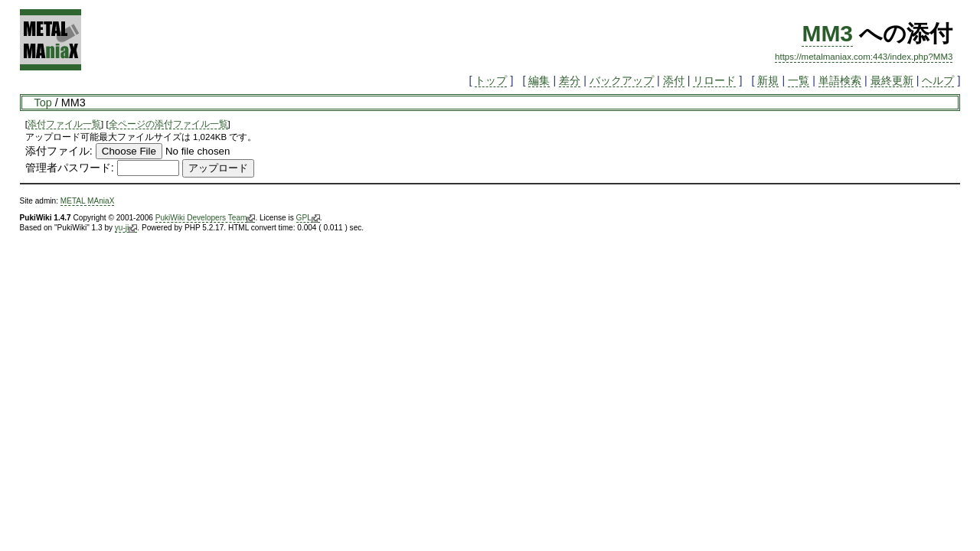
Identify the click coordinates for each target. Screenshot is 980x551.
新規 (768, 80)
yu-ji (126, 228)
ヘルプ (938, 80)
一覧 (799, 80)
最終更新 (892, 80)
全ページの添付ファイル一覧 (168, 124)
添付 (674, 80)
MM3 (827, 33)
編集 (539, 80)
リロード (714, 80)
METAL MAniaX (88, 201)
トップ (491, 80)
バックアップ (622, 80)
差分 (570, 80)
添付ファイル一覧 (64, 124)
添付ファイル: (59, 151)
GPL (308, 218)
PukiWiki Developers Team (206, 218)
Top (43, 103)
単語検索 (840, 80)
